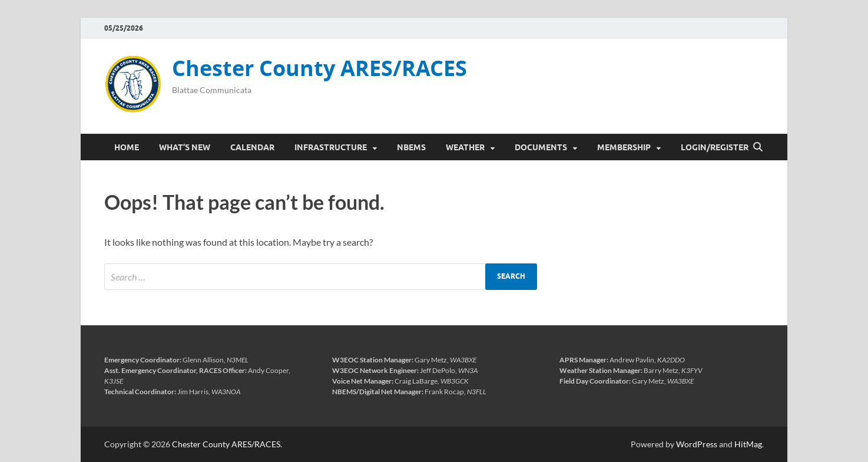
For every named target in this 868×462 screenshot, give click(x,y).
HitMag (748, 444)
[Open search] (758, 147)
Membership (624, 147)
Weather (465, 147)
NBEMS (411, 147)
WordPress (697, 444)
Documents (541, 147)
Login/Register (715, 147)
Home (127, 147)
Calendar (252, 147)
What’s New (185, 147)
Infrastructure (331, 147)
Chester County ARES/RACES (319, 68)
